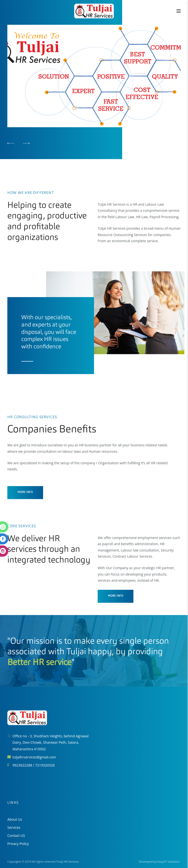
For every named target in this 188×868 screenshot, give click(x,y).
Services (14, 827)
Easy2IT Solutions (168, 862)
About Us (15, 819)
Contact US (16, 836)
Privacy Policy (18, 844)
